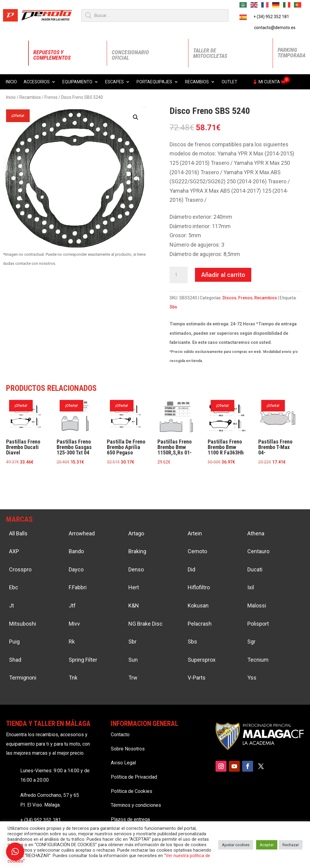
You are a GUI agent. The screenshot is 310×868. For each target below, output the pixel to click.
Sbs (173, 307)
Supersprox (202, 660)
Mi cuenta (269, 82)
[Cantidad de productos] (179, 275)
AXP (14, 551)
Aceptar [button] (267, 845)
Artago (136, 533)
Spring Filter (83, 660)
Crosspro (20, 569)
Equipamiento (77, 82)
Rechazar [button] (291, 845)
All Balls (18, 533)
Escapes (114, 82)
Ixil (251, 587)
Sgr (251, 642)
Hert (134, 587)
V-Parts (197, 678)
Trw (133, 678)
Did (191, 569)
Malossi (257, 605)
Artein (195, 533)
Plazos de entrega (130, 819)
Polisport (258, 624)
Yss (252, 678)
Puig (14, 642)
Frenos (51, 97)
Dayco (76, 569)
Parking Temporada (292, 53)
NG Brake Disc (145, 624)
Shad (15, 660)
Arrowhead (82, 533)
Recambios (197, 82)
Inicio (11, 82)
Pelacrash (200, 624)
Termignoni (23, 678)
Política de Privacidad (134, 777)
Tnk (73, 678)
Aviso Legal (123, 763)
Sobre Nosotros (128, 749)
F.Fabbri (78, 587)
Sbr (132, 642)
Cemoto (197, 551)
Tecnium (258, 660)
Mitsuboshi (23, 624)
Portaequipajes (154, 82)
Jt (12, 605)
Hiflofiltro (199, 587)
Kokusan (198, 605)
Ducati (255, 569)
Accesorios (37, 82)
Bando (76, 551)
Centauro (258, 551)
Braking (137, 551)
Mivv (74, 624)
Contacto (120, 735)
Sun (133, 660)
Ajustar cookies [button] (236, 845)
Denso (136, 569)
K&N (134, 605)
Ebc (14, 587)
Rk (72, 642)
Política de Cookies (132, 791)
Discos (229, 298)
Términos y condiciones (136, 805)
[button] (136, 117)
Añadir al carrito (223, 275)
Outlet (229, 82)
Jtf (72, 605)
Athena (256, 533)
